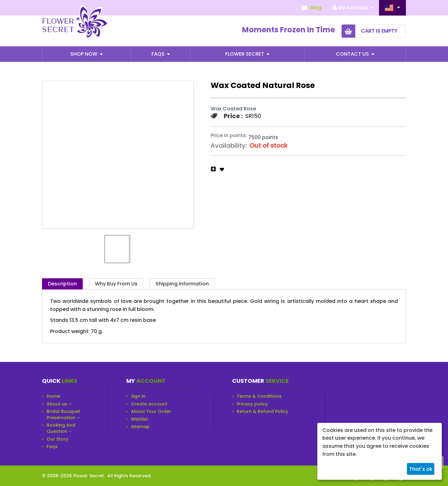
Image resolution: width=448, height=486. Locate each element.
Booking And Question (61, 428)
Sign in (138, 396)
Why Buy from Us (116, 284)
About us (57, 404)
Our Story (57, 439)
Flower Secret (245, 54)
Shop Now (84, 54)
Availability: (229, 146)
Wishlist (140, 419)
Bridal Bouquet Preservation (63, 415)
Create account (149, 404)
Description (62, 284)
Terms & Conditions (259, 396)
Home (53, 396)
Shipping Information (182, 284)
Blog (316, 8)
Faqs (159, 54)
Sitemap (140, 427)
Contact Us (353, 54)
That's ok (421, 469)
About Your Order (151, 412)
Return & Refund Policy (262, 412)
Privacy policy (252, 404)
